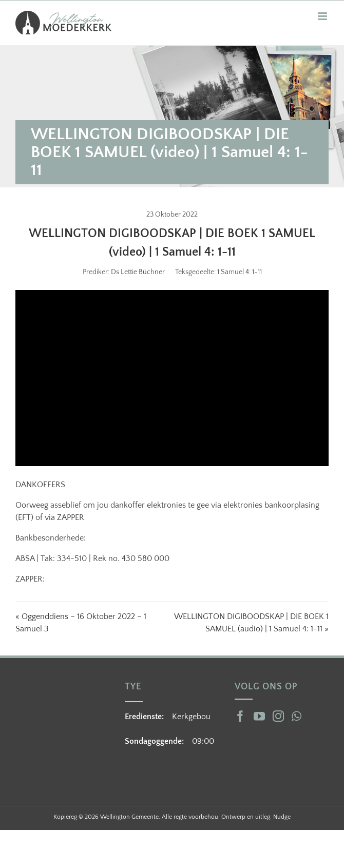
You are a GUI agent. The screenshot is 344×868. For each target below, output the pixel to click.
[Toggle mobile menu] (323, 16)
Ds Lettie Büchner (138, 272)
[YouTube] (259, 716)
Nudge (282, 817)
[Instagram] (278, 716)
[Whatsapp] (297, 716)
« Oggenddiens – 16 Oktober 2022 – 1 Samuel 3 (81, 623)
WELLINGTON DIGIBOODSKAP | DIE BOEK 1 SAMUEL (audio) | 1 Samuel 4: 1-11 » (251, 623)
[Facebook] (240, 716)
